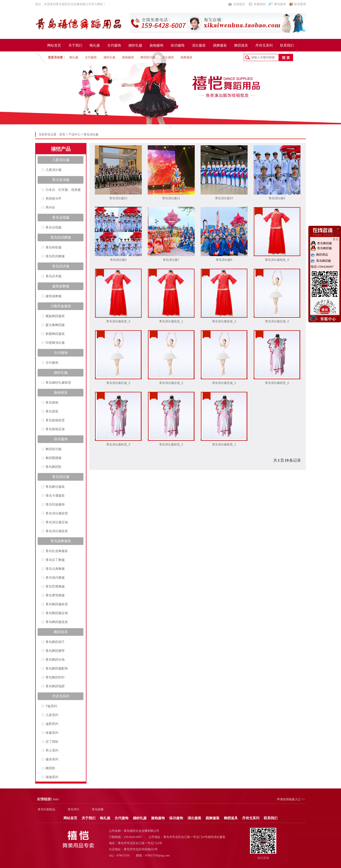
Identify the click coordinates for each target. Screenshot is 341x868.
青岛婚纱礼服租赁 (58, 383)
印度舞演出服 (55, 343)
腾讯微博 (280, 4)
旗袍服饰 (156, 45)
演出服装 (199, 45)
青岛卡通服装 (55, 496)
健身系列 (52, 759)
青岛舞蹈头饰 (55, 660)
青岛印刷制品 (46, 809)
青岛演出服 (91, 134)
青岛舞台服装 (55, 487)
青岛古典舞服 (55, 569)
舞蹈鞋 (50, 768)
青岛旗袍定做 (55, 429)
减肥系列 (52, 724)
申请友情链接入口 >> (291, 799)
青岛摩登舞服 (55, 595)
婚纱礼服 (135, 45)
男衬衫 (50, 207)
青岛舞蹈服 (321, 243)
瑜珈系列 (52, 777)
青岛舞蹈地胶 (55, 686)
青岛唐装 (52, 411)
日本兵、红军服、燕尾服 (63, 190)
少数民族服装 (61, 306)
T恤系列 (51, 706)
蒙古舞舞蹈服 (55, 325)
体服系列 (52, 733)
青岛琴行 (74, 809)
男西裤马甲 (54, 199)
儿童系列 (52, 715)
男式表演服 (61, 180)
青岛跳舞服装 (61, 541)
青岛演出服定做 (57, 522)
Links (48, 799)
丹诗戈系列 (264, 45)
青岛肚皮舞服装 (57, 551)
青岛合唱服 (61, 217)
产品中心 (75, 134)
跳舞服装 (220, 45)
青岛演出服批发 (57, 531)
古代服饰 (114, 45)
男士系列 (52, 750)
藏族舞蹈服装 (55, 316)
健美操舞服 (61, 286)
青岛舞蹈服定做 (57, 613)
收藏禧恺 (260, 4)
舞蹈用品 (319, 255)
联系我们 (287, 45)
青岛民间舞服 (61, 237)
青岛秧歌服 (54, 247)
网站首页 (54, 45)
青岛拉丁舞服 (55, 560)
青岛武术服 (61, 266)
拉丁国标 (52, 742)
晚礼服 (95, 45)
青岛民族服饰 (55, 504)
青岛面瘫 (98, 809)
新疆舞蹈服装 (55, 334)
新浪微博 (300, 4)
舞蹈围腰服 (54, 458)
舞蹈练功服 (148, 57)
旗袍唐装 (61, 393)
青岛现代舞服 (55, 578)
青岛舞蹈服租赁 (57, 604)
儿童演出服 (61, 160)
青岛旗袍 (52, 402)
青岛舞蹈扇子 (55, 642)
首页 (62, 134)
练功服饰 (178, 45)
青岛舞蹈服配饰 (57, 668)
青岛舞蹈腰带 (55, 651)
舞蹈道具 (241, 45)
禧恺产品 (61, 149)
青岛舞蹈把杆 (55, 677)
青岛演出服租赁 (57, 513)
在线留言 (239, 4)
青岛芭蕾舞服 (55, 586)
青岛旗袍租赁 (55, 420)
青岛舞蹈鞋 (54, 467)
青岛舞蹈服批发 (57, 622)
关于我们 (75, 45)
